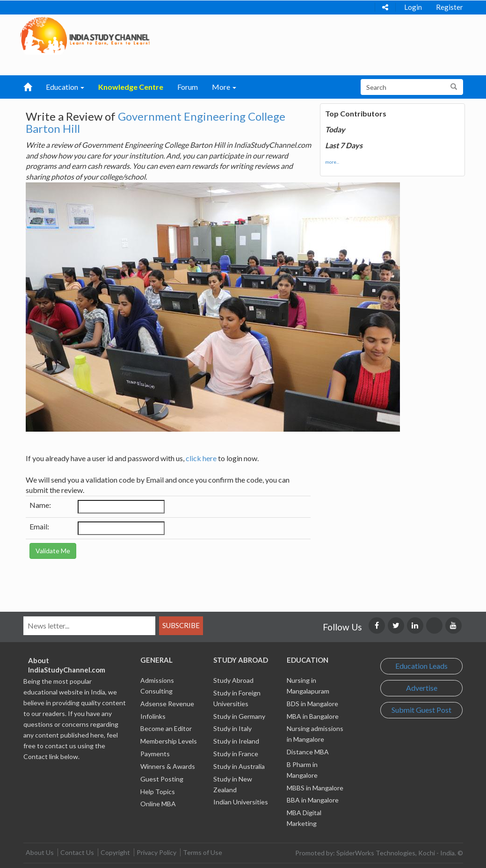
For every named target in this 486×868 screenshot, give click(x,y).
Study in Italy (232, 728)
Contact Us (77, 852)
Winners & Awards (168, 766)
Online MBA (158, 804)
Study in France (236, 754)
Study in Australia (239, 766)
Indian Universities (241, 802)
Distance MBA (308, 752)
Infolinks (153, 716)
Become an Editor (166, 728)
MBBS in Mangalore (315, 788)
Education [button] (65, 87)
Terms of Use (203, 852)
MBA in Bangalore (313, 716)
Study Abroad (233, 680)
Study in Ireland (236, 741)
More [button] (224, 87)
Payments (155, 754)
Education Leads (421, 666)
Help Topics (158, 792)
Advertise (422, 688)
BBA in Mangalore (313, 800)
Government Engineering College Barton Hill (156, 122)
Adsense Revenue (167, 704)
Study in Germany (239, 716)
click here (201, 458)
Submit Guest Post (421, 710)
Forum (188, 87)
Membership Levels (169, 741)
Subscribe (181, 625)
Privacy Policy (156, 852)
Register (450, 7)
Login (413, 7)
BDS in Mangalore (312, 704)
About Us (40, 852)
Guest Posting (162, 779)
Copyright (115, 852)
